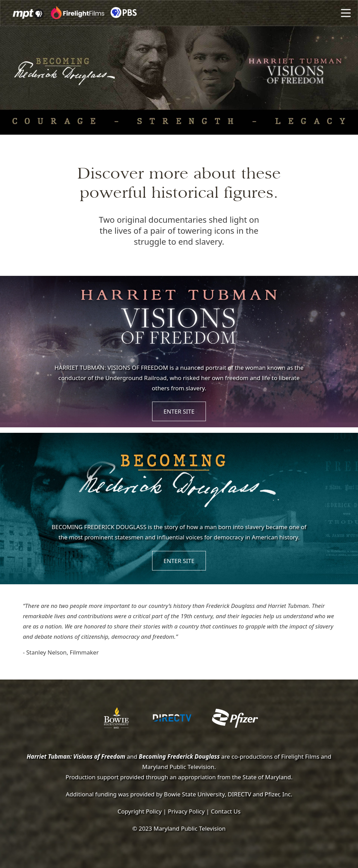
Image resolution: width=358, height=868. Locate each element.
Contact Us (226, 811)
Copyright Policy (140, 811)
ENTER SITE (179, 411)
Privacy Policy (186, 811)
